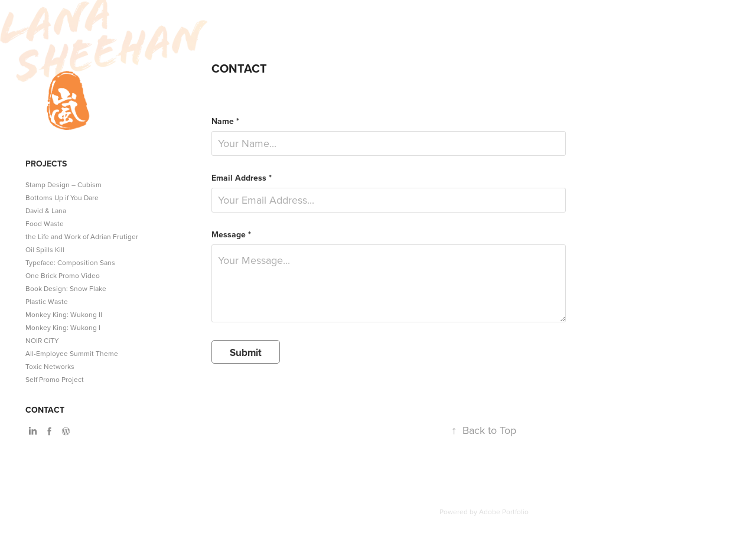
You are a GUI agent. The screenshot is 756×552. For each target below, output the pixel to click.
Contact (45, 410)
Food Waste (45, 223)
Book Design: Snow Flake (66, 288)
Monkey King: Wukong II (64, 314)
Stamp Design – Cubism (63, 184)
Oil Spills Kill (45, 249)
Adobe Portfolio (504, 512)
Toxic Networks (50, 366)
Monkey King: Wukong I (63, 327)
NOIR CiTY (42, 340)
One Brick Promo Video (63, 275)
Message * (231, 234)
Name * (225, 121)
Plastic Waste (47, 301)
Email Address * (242, 178)
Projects (46, 164)
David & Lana (46, 210)
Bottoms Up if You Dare (62, 197)
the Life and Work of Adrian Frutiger (82, 236)
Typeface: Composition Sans (70, 262)
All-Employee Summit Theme (72, 353)
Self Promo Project (55, 379)
